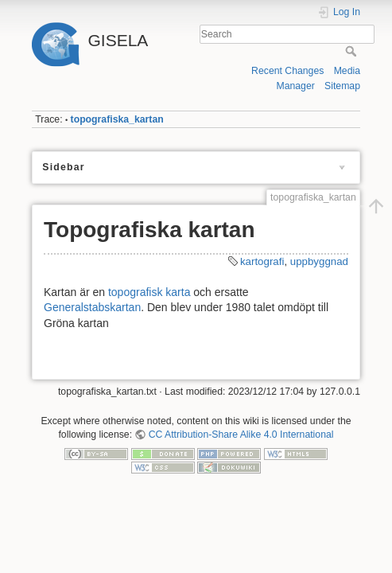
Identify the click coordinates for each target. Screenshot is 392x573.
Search (353, 51)
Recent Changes (287, 71)
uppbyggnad (319, 261)
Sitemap (342, 86)
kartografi (262, 261)
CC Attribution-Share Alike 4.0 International (241, 435)
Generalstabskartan (92, 307)
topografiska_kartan (117, 119)
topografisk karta (149, 292)
